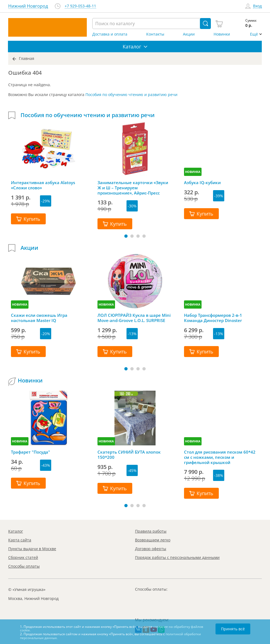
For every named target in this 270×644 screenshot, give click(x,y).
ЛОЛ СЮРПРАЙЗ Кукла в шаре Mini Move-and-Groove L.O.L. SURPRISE (134, 318)
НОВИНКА (193, 172)
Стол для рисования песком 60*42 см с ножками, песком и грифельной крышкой (220, 457)
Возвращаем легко (153, 540)
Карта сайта (20, 540)
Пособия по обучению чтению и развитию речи (131, 95)
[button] (126, 236)
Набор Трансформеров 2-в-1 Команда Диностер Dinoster (213, 318)
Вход (257, 6)
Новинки (222, 34)
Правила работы (151, 531)
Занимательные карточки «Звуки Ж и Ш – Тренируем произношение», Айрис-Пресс (133, 188)
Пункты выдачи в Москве (32, 549)
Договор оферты (151, 549)
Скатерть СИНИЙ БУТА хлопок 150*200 (129, 455)
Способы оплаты (24, 566)
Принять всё (233, 629)
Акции (189, 34)
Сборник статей (23, 557)
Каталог (16, 531)
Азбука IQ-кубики (202, 183)
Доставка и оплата (110, 34)
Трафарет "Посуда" (31, 452)
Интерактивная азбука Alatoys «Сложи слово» (43, 185)
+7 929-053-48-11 (80, 6)
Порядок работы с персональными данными (177, 557)
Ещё (254, 34)
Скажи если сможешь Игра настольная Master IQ (39, 318)
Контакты (155, 34)
